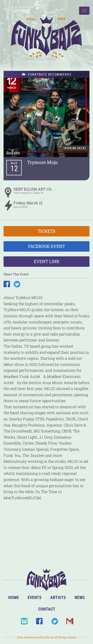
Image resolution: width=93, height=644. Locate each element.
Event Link (47, 261)
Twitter (54, 623)
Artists (58, 597)
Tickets (46, 231)
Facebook (39, 623)
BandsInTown (24, 623)
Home (14, 597)
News (80, 597)
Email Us (70, 623)
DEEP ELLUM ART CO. (33, 189)
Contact (47, 609)
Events (35, 597)
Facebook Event (47, 246)
